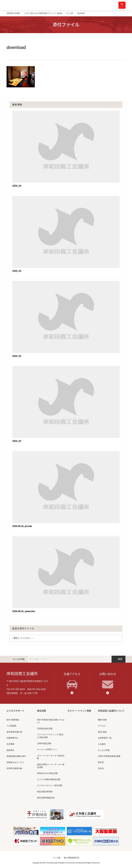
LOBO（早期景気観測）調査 (109, 756)
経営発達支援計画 (14, 732)
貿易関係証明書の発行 (16, 756)
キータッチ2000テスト (47, 749)
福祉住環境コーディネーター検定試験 (51, 766)
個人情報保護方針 (72, 858)
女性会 (101, 768)
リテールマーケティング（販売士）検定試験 (50, 736)
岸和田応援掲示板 (14, 768)
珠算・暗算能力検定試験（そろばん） (51, 721)
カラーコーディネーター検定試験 (51, 757)
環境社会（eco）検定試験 (47, 773)
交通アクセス (72, 681)
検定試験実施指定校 (46, 798)
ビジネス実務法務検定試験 (49, 779)
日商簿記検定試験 (45, 729)
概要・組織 (102, 720)
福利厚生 (10, 750)
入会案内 (102, 744)
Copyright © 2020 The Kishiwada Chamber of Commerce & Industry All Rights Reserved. (66, 863)
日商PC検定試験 (44, 743)
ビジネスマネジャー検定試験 (50, 785)
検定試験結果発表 (45, 792)
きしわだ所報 (19, 659)
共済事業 (10, 744)
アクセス (102, 726)
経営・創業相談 (13, 720)
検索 (118, 659)
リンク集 (57, 858)
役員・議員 (102, 732)
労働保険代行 (12, 738)
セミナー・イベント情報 (79, 711)
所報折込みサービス (15, 762)
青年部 (101, 762)
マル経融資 (11, 726)
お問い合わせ (108, 681)
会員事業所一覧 (105, 738)
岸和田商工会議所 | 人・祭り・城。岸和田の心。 (18, 5)
